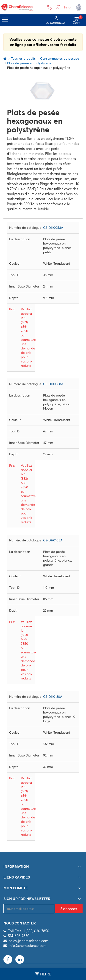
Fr (68, 7)
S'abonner (69, 909)
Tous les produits (23, 59)
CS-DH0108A (53, 540)
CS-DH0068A (53, 384)
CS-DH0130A (53, 697)
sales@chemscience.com (28, 941)
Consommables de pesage (60, 59)
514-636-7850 (19, 936)
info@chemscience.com (28, 946)
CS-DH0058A (53, 228)
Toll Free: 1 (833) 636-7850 (29, 931)
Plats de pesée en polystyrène (29, 63)
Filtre (43, 974)
